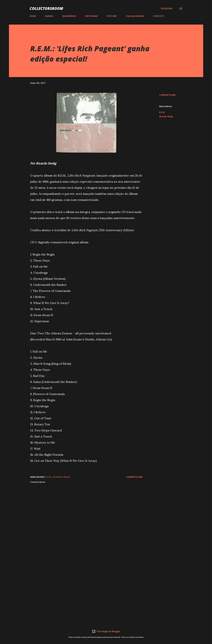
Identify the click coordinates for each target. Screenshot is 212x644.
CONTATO (159, 16)
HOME (33, 16)
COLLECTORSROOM (46, 8)
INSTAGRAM (91, 16)
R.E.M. (162, 112)
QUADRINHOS (69, 16)
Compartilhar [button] (167, 95)
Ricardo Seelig (166, 116)
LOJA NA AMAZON (135, 16)
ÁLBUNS (49, 16)
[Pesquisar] (167, 8)
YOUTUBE (112, 16)
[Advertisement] (81, 584)
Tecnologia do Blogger (106, 631)
